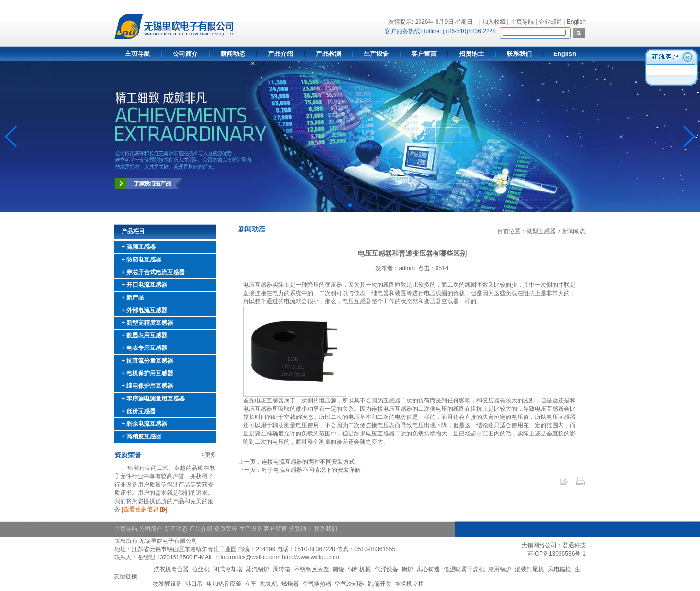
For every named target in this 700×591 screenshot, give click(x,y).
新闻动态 (233, 54)
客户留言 (424, 54)
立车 (251, 584)
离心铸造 (428, 569)
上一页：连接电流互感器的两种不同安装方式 (297, 462)
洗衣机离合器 (171, 569)
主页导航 (138, 54)
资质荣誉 (226, 529)
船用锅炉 (500, 569)
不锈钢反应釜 (312, 569)
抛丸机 (269, 584)
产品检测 (329, 54)
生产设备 (376, 54)
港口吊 (194, 584)
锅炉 (407, 569)
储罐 (338, 569)
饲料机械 (359, 569)
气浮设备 (386, 569)
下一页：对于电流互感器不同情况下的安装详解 (299, 470)
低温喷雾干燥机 (464, 569)
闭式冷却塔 (228, 569)
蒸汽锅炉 (258, 569)
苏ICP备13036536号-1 (557, 554)
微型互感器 (541, 231)
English (576, 22)
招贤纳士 (472, 54)
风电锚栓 (560, 569)
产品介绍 (280, 54)
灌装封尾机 (529, 569)
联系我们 (519, 54)
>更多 (209, 455)
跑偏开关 (380, 584)
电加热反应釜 (224, 584)
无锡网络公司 (539, 545)
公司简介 (185, 54)
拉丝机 (201, 569)
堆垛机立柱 (409, 584)
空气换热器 (317, 584)
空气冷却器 (350, 584)
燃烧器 (290, 584)
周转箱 (281, 569)
